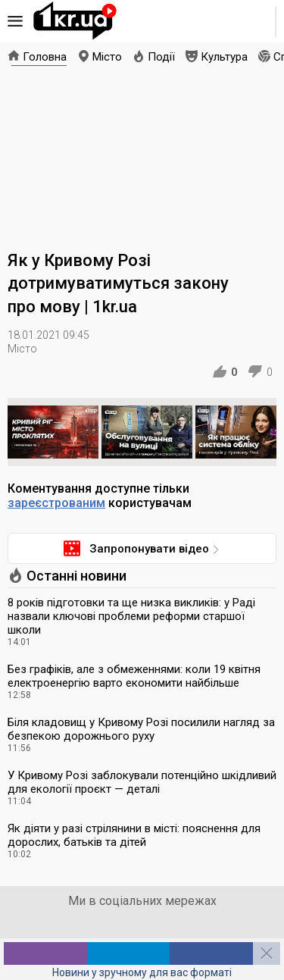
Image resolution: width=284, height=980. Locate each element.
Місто (107, 57)
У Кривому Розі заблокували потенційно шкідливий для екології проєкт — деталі (142, 782)
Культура (224, 57)
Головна (45, 57)
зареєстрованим (56, 503)
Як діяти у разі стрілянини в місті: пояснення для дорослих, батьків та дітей (134, 835)
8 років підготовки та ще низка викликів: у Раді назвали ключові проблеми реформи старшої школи (131, 616)
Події (161, 57)
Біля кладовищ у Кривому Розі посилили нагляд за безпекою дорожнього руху (141, 729)
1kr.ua (75, 21)
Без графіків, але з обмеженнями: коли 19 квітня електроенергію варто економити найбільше (134, 676)
